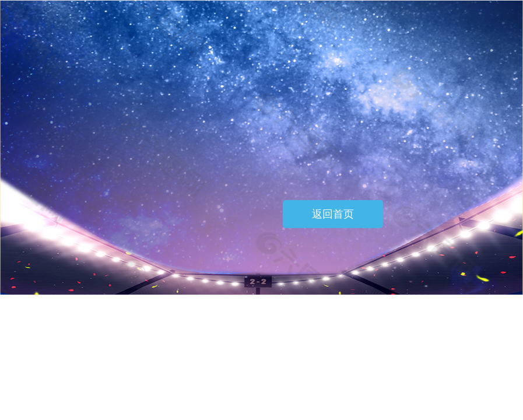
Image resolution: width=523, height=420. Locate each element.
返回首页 (333, 214)
